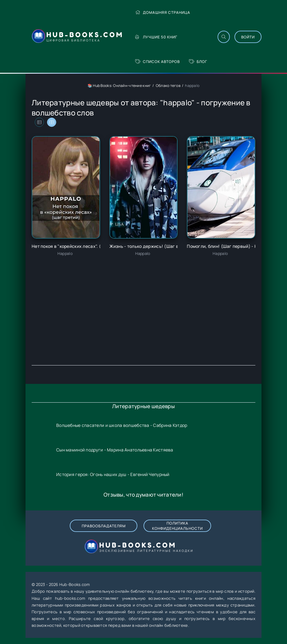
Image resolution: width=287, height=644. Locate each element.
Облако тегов (168, 86)
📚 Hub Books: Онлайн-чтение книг (119, 86)
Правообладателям (104, 526)
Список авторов (157, 62)
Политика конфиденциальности (177, 526)
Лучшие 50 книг (156, 37)
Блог (198, 62)
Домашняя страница (163, 12)
